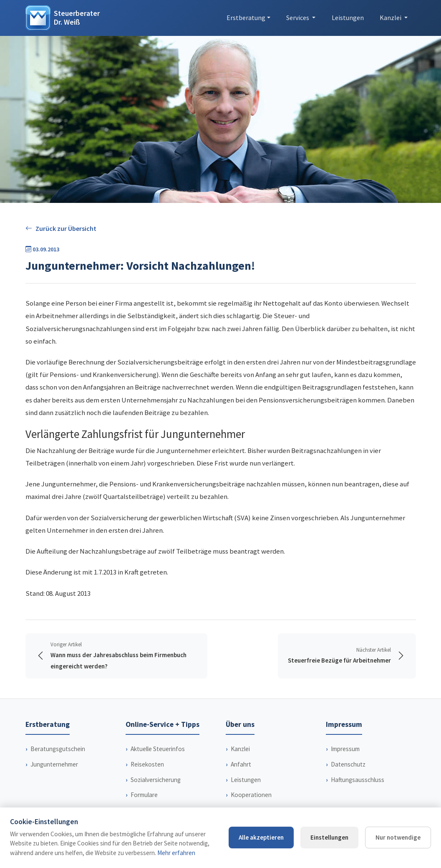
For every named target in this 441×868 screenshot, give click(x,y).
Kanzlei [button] (391, 18)
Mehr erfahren (176, 853)
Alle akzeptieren (261, 837)
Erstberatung (246, 18)
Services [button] (298, 18)
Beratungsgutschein (58, 749)
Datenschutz (348, 764)
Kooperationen (251, 795)
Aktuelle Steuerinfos (158, 749)
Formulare (144, 795)
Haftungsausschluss (358, 780)
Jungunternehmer (54, 764)
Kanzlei (240, 749)
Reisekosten (147, 764)
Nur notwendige (398, 837)
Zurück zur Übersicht (61, 229)
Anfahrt (241, 764)
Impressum (345, 749)
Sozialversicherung (156, 780)
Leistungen (348, 18)
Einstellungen (329, 837)
